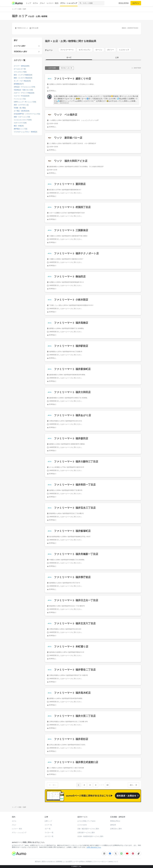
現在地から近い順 (66, 68)
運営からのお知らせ (48, 862)
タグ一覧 (48, 829)
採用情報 (59, 862)
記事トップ (48, 821)
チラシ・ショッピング (69, 3)
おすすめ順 (52, 68)
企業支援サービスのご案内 (86, 833)
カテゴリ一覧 (49, 836)
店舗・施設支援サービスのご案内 (88, 829)
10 (107, 785)
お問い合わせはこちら (94, 847)
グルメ (42, 3)
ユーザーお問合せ (79, 862)
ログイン (136, 3)
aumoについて (113, 862)
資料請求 (113, 825)
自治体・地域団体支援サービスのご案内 (90, 836)
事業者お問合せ (115, 821)
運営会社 (38, 862)
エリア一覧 (48, 825)
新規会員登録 (124, 3)
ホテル (35, 3)
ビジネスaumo (82, 825)
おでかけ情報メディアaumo (86, 821)
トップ (28, 3)
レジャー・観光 (53, 3)
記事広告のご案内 (116, 829)
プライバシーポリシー (100, 862)
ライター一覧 (49, 833)
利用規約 (89, 862)
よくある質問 (68, 862)
